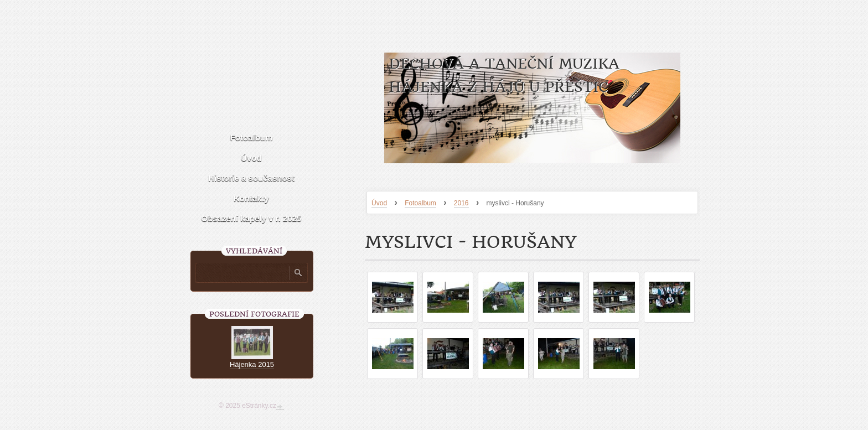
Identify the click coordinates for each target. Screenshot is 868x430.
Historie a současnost (251, 178)
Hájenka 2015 (252, 364)
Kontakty (251, 198)
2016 (461, 203)
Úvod (379, 203)
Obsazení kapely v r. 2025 (252, 218)
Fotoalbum (420, 203)
